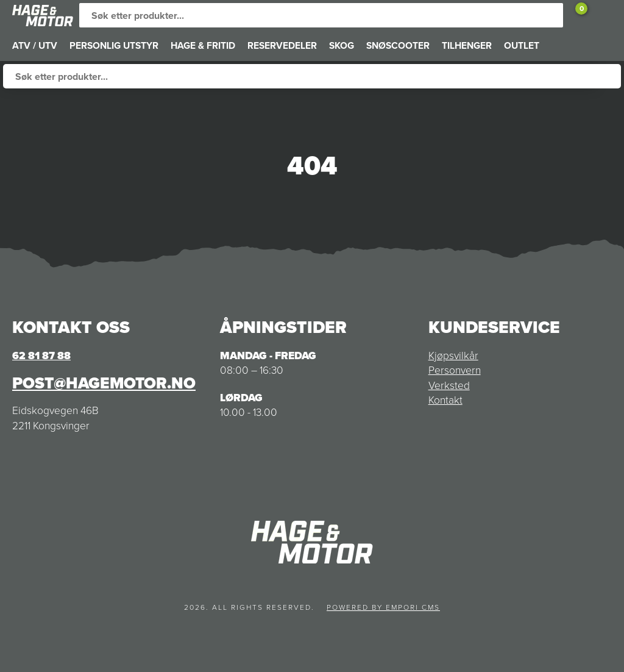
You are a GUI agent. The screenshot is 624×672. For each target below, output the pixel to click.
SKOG (342, 45)
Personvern (455, 370)
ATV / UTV (35, 45)
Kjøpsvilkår (453, 356)
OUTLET (522, 45)
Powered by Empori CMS (383, 607)
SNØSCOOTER (398, 45)
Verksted (449, 385)
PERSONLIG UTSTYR (114, 45)
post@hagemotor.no (104, 383)
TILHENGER (467, 45)
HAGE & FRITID (203, 45)
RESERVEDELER (282, 45)
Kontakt (445, 400)
